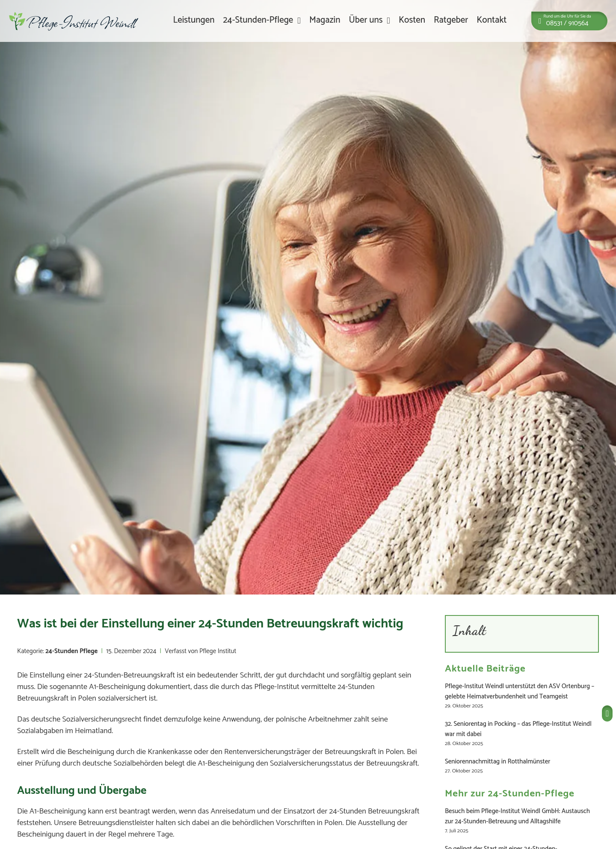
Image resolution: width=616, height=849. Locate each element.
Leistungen (194, 21)
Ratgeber (451, 21)
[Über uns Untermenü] (388, 21)
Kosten (412, 21)
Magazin (325, 21)
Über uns (366, 20)
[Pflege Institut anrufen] (607, 713)
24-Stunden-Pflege (258, 20)
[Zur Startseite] (74, 21)
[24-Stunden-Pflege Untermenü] (299, 21)
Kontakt (492, 21)
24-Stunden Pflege (71, 651)
